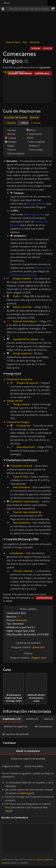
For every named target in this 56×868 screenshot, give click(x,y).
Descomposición (26, 447)
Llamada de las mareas (26, 339)
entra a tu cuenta (35, 859)
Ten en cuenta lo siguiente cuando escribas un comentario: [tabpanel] (28, 818)
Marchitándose (22, 487)
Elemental (34, 42)
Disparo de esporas (27, 383)
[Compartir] (53, 9)
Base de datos (13, 42)
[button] (28, 76)
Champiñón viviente (21, 466)
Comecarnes (23, 426)
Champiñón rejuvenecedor (25, 501)
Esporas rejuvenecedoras (27, 512)
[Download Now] (44, 598)
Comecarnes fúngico (18, 422)
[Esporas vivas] (44, 268)
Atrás (7, 3)
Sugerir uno (39, 658)
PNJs (25, 42)
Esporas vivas (21, 477)
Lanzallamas (17, 553)
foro (8, 807)
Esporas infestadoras (25, 321)
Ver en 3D (48, 48)
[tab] (12, 719)
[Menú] (3, 9)
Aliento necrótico (22, 307)
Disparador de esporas (19, 379)
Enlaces (37, 48)
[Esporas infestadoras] (23, 275)
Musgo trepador (22, 278)
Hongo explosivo (22, 353)
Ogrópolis (45, 67)
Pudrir (16, 296)
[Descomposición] (36, 204)
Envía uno (39, 647)
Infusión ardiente (23, 571)
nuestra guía (26, 793)
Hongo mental (15, 401)
